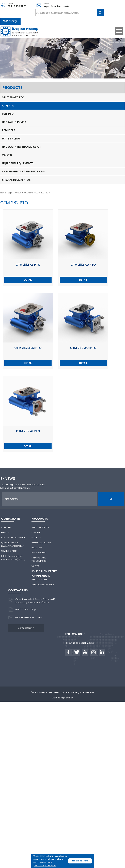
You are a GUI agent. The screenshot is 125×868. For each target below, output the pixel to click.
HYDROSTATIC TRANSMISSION (22, 147)
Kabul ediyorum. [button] (80, 861)
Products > (20, 193)
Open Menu (119, 31)
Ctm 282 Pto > (43, 193)
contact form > (26, 628)
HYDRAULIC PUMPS (14, 122)
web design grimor (62, 698)
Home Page (6, 193)
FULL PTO (8, 114)
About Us (6, 527)
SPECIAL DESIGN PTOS (16, 180)
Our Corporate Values (13, 538)
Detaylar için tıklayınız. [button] (45, 865)
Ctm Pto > (30, 193)
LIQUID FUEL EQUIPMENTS (18, 163)
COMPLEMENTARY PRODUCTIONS (23, 171)
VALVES (7, 155)
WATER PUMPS (11, 139)
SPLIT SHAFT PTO (13, 97)
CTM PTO (8, 106)
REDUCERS (9, 130)
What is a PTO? (9, 551)
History (5, 532)
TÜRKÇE (10, 21)
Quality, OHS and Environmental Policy (12, 544)
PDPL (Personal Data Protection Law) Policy (13, 558)
